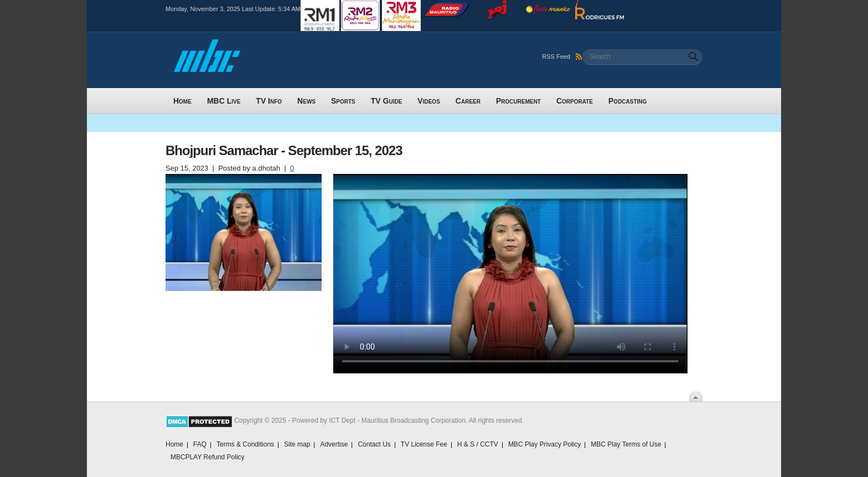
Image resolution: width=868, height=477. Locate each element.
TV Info (269, 101)
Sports (343, 101)
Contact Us (374, 444)
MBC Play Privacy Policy (544, 444)
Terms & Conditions (245, 444)
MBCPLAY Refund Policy (208, 457)
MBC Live (224, 101)
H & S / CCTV (478, 444)
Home (182, 101)
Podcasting (627, 101)
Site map (297, 444)
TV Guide (387, 101)
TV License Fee (424, 444)
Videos (428, 101)
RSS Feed (562, 57)
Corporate (575, 101)
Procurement (518, 101)
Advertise (334, 444)
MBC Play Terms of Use (626, 444)
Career (468, 101)
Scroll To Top (696, 397)
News (306, 101)
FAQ (200, 444)
